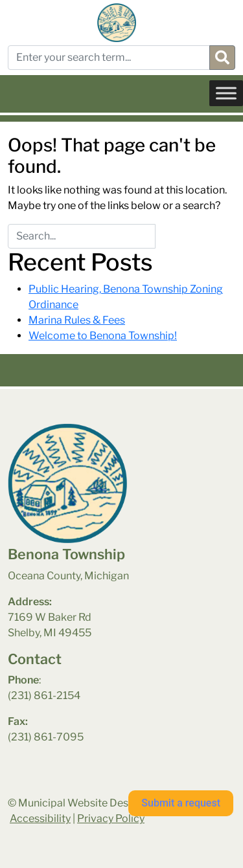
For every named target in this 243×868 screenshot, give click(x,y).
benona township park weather (72, 789)
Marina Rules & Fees (77, 320)
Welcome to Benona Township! (103, 336)
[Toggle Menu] (226, 93)
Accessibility (40, 818)
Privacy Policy (111, 818)
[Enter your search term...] (109, 58)
